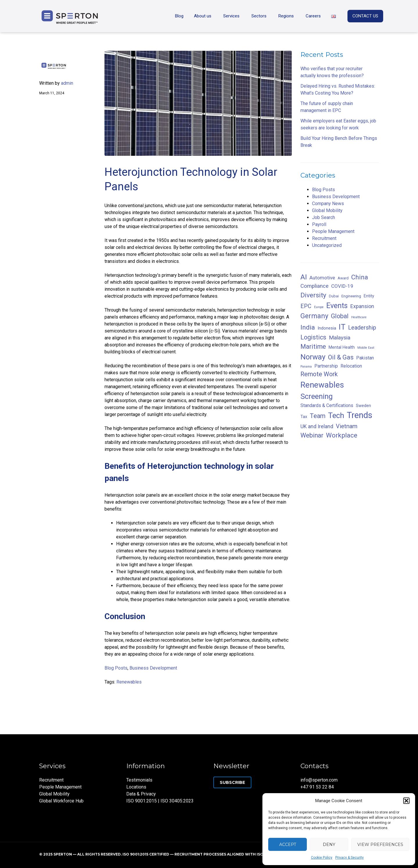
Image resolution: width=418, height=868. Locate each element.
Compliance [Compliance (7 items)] (315, 286)
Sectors (259, 16)
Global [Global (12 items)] (340, 316)
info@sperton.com (319, 780)
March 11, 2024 (52, 93)
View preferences (380, 845)
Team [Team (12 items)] (318, 416)
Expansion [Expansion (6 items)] (362, 306)
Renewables (129, 682)
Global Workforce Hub (61, 801)
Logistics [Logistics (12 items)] (313, 337)
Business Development (153, 668)
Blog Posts (116, 668)
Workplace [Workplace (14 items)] (342, 435)
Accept (288, 845)
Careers (313, 16)
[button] (406, 801)
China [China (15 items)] (360, 277)
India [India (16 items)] (308, 327)
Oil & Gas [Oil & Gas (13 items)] (341, 357)
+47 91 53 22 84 (317, 787)
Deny (329, 845)
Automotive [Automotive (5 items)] (322, 278)
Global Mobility (327, 210)
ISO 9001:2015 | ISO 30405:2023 (160, 801)
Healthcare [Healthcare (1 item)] (359, 317)
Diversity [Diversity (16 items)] (313, 295)
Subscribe (232, 782)
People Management (333, 231)
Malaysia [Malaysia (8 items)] (340, 338)
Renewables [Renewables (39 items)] (322, 385)
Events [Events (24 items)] (337, 306)
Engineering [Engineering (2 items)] (351, 296)
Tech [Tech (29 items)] (336, 415)
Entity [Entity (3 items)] (369, 296)
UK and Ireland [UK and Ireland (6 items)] (317, 426)
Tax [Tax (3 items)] (304, 417)
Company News (328, 204)
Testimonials (139, 780)
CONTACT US (365, 16)
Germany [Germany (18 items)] (314, 316)
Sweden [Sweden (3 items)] (363, 406)
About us (203, 16)
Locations (136, 787)
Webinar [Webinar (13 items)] (312, 435)
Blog (179, 16)
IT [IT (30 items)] (342, 327)
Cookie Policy (322, 858)
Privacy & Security (349, 858)
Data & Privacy (141, 794)
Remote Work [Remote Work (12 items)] (319, 374)
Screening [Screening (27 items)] (317, 396)
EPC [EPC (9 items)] (306, 306)
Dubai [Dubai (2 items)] (334, 296)
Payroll (319, 224)
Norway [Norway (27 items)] (313, 357)
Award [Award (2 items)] (343, 278)
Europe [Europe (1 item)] (319, 307)
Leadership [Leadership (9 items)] (362, 328)
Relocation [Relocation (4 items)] (351, 366)
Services (231, 16)
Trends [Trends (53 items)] (360, 415)
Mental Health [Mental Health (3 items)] (342, 347)
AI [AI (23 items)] (304, 277)
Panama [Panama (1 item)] (306, 367)
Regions (286, 16)
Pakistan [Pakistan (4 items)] (365, 358)
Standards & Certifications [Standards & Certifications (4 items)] (327, 405)
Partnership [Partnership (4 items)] (326, 366)
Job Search (324, 217)
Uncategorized (327, 245)
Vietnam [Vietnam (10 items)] (347, 426)
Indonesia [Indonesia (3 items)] (327, 328)
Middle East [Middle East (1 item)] (366, 348)
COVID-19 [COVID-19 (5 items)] (342, 286)
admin (67, 83)
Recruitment (324, 238)
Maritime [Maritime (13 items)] (313, 347)
